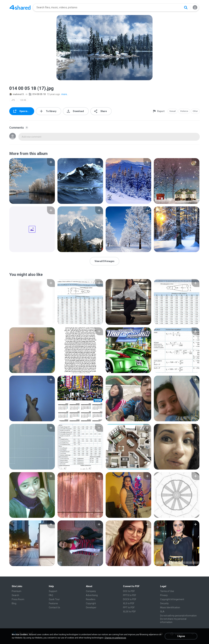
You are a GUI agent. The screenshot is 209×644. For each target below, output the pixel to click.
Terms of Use (167, 591)
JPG (13, 100)
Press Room (18, 599)
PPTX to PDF (130, 595)
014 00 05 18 (37, 94)
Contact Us (54, 607)
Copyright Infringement (172, 599)
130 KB (23, 100)
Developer (91, 607)
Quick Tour (54, 599)
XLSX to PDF (129, 612)
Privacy (164, 595)
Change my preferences (115, 638)
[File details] (32, 181)
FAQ (51, 595)
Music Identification (170, 607)
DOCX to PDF (130, 599)
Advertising (92, 595)
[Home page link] (20, 7)
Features (53, 603)
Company (91, 591)
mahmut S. (17, 94)
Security (164, 603)
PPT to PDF (129, 607)
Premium (17, 591)
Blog (14, 603)
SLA (162, 612)
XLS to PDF (129, 603)
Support (53, 591)
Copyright (91, 603)
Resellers (91, 599)
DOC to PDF (129, 591)
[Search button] (186, 7)
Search (15, 595)
